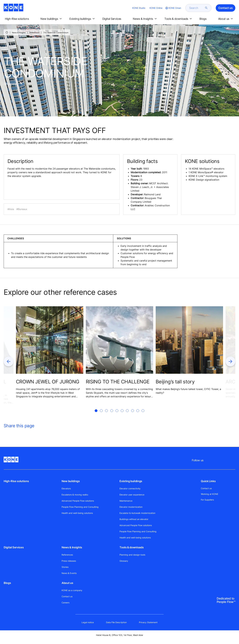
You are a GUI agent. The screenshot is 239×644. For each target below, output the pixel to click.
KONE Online (156, 8)
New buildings (71, 481)
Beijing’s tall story (175, 382)
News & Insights (19, 33)
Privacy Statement (148, 622)
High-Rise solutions (16, 481)
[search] (197, 8)
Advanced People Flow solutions (78, 501)
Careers (65, 603)
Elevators (66, 488)
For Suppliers (207, 500)
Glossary (124, 561)
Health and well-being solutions (77, 513)
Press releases (69, 561)
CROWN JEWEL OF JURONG (48, 382)
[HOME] (7, 32)
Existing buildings (131, 481)
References (34, 33)
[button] (19, 19)
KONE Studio (139, 8)
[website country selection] (173, 8)
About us (67, 583)
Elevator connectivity (130, 488)
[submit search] (206, 8)
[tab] (96, 414)
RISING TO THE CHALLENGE (118, 382)
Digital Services (14, 547)
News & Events (69, 573)
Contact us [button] (226, 8)
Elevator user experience (132, 495)
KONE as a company (72, 590)
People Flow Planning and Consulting (80, 507)
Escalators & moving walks (75, 495)
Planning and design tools (132, 555)
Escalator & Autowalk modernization (137, 513)
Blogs (7, 583)
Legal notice (88, 622)
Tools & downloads (132, 547)
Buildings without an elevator (134, 519)
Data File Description (116, 622)
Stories (65, 567)
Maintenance (126, 501)
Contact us (67, 596)
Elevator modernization (131, 507)
